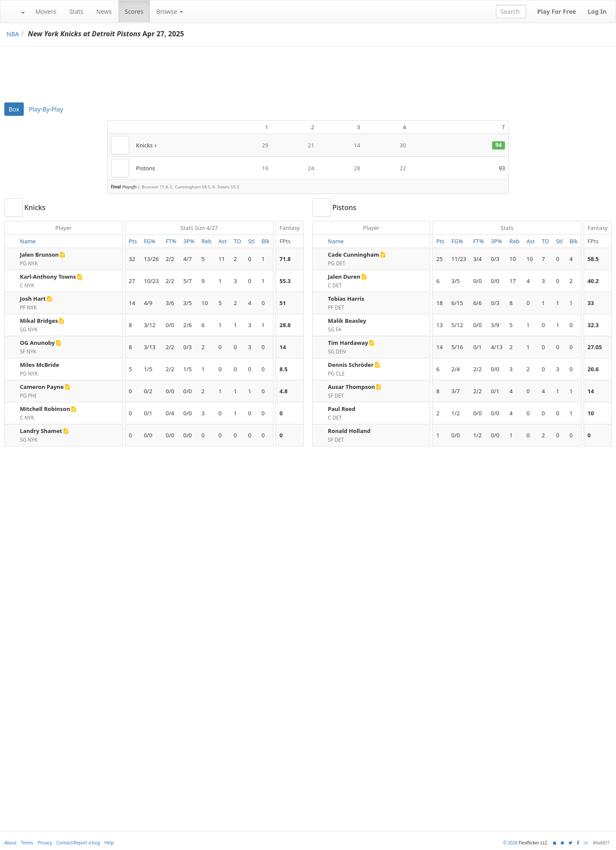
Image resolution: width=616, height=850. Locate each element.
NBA (13, 34)
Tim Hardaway (348, 343)
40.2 (593, 281)
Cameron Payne (42, 387)
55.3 (285, 281)
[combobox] (511, 11)
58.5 (593, 259)
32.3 (593, 325)
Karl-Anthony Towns (48, 277)
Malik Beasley (347, 321)
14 (283, 347)
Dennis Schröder (351, 365)
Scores (134, 11)
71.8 (285, 259)
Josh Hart (33, 299)
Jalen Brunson (39, 255)
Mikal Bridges (39, 321)
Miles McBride (40, 365)
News (104, 11)
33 (591, 303)
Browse (170, 11)
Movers (46, 11)
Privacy (45, 843)
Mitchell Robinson (45, 409)
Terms (27, 843)
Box (14, 109)
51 (283, 303)
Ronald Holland (349, 431)
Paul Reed (342, 409)
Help (109, 843)
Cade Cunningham (354, 255)
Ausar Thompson (351, 387)
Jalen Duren (344, 277)
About (10, 843)
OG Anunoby (37, 343)
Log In (597, 11)
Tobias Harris (346, 299)
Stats (76, 11)
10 (591, 413)
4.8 (284, 391)
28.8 (285, 325)
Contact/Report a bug (78, 843)
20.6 (593, 369)
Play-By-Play (46, 109)
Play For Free (557, 11)
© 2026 (510, 843)
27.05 (595, 347)
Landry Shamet (41, 431)
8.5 (284, 369)
